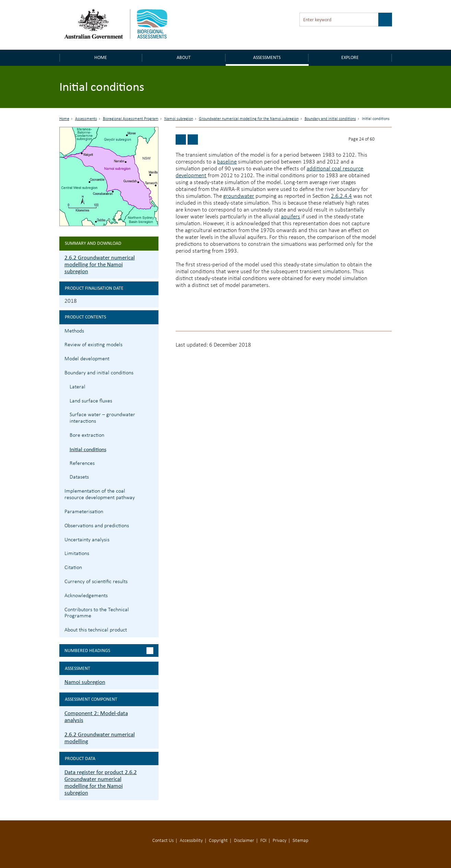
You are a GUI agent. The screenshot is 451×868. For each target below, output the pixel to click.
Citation (73, 568)
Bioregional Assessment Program (131, 119)
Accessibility (191, 841)
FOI (263, 841)
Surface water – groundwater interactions (102, 418)
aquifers (290, 217)
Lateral (78, 387)
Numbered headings (87, 650)
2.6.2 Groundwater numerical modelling (100, 738)
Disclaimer (244, 841)
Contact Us (163, 841)
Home (101, 57)
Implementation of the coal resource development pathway (100, 495)
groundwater (239, 196)
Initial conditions (88, 449)
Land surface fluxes (91, 401)
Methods (74, 331)
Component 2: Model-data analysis (96, 717)
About (184, 57)
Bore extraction (87, 435)
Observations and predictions (97, 526)
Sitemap (300, 841)
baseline (227, 162)
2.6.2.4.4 (341, 196)
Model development (87, 359)
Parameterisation (84, 512)
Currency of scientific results (96, 582)
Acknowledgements (86, 596)
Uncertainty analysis (87, 540)
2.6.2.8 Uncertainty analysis (152, 539)
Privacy (280, 841)
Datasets (79, 477)
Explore (350, 57)
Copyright (218, 841)
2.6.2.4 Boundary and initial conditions (152, 372)
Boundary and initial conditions (330, 119)
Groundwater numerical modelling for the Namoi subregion (249, 119)
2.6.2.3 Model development (152, 358)
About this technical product (96, 630)
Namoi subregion (179, 119)
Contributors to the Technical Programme (97, 613)
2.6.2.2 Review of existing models (152, 344)
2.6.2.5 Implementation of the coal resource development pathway (152, 490)
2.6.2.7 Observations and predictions (152, 525)
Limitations (77, 554)
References (82, 463)
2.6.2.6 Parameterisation (152, 511)
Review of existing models (93, 345)
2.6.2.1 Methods (152, 330)
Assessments (267, 57)
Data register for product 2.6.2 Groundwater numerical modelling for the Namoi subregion (101, 782)
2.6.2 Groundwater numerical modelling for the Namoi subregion (100, 264)
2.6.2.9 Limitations (152, 553)
